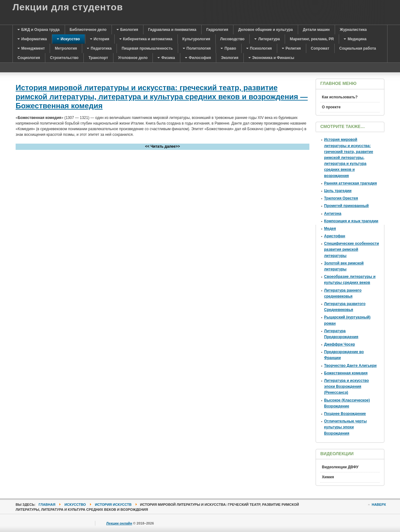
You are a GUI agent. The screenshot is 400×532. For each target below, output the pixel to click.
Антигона (333, 214)
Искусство (75, 505)
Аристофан (335, 236)
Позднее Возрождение (345, 414)
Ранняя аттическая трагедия (350, 183)
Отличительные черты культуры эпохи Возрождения (345, 427)
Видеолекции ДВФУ (340, 467)
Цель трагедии (338, 191)
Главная (47, 505)
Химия (328, 477)
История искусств (113, 505)
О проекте (331, 107)
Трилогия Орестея (341, 198)
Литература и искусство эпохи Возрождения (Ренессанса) (346, 387)
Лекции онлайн (119, 523)
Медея (330, 229)
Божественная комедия (346, 373)
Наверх (379, 505)
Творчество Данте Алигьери (350, 366)
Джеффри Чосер (340, 344)
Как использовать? (340, 97)
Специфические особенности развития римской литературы (352, 249)
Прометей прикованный (346, 206)
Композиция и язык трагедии (351, 221)
